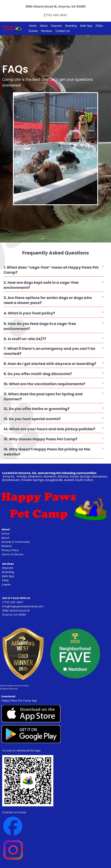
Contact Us (63, 31)
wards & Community (16, 542)
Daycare (56, 26)
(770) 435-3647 (13, 602)
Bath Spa (86, 26)
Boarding (71, 26)
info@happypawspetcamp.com (23, 606)
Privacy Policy (10, 550)
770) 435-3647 (56, 15)
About (44, 26)
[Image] (31, 714)
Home (33, 26)
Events (33, 31)
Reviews (47, 31)
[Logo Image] (12, 28)
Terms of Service (12, 554)
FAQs (99, 26)
